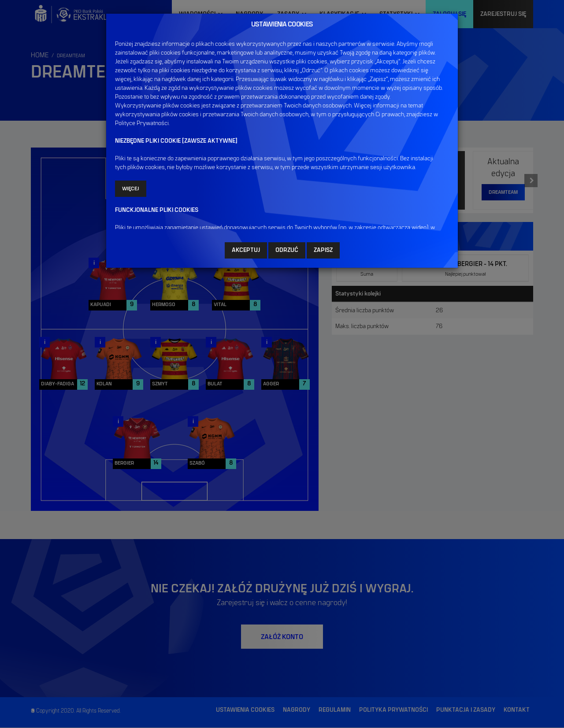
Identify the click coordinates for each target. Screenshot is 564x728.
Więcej (131, 188)
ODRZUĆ (287, 250)
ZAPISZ (323, 250)
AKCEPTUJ (246, 250)
